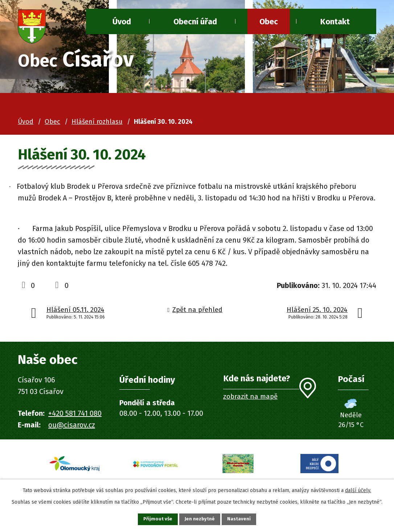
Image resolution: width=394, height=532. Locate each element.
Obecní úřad (195, 22)
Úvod (26, 122)
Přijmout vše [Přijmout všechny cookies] (153, 518)
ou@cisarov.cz (72, 425)
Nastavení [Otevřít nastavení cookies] (244, 518)
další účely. (358, 489)
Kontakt (335, 22)
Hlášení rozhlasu (97, 122)
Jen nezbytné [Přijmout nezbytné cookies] (200, 518)
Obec (269, 22)
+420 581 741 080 (75, 413)
